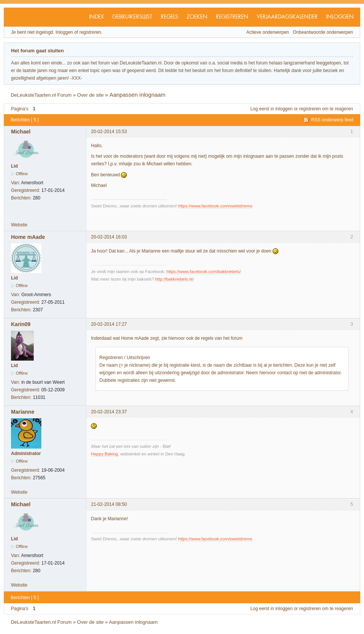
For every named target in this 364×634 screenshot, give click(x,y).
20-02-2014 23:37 (109, 412)
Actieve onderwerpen (268, 32)
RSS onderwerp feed (332, 120)
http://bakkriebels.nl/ (174, 279)
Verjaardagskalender (287, 17)
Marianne (23, 412)
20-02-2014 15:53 (109, 132)
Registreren (232, 17)
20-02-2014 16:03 (109, 237)
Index (96, 17)
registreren (310, 109)
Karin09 (21, 324)
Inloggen (340, 17)
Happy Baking (104, 454)
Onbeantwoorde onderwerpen (323, 32)
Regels (169, 17)
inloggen (284, 109)
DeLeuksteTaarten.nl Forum (41, 95)
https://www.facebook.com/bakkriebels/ (204, 271)
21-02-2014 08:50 (109, 504)
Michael (21, 132)
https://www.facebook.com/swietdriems (215, 206)
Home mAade (28, 237)
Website (19, 225)
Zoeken (197, 17)
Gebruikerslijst (132, 17)
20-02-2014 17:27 (109, 324)
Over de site (90, 95)
